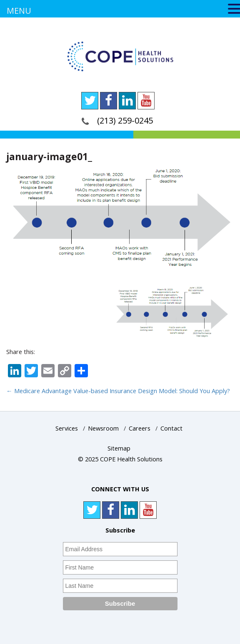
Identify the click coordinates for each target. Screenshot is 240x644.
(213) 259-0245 (125, 120)
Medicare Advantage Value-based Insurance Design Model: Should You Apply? (118, 391)
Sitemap (119, 448)
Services (67, 428)
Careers (140, 428)
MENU (19, 11)
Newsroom (103, 428)
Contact (171, 428)
